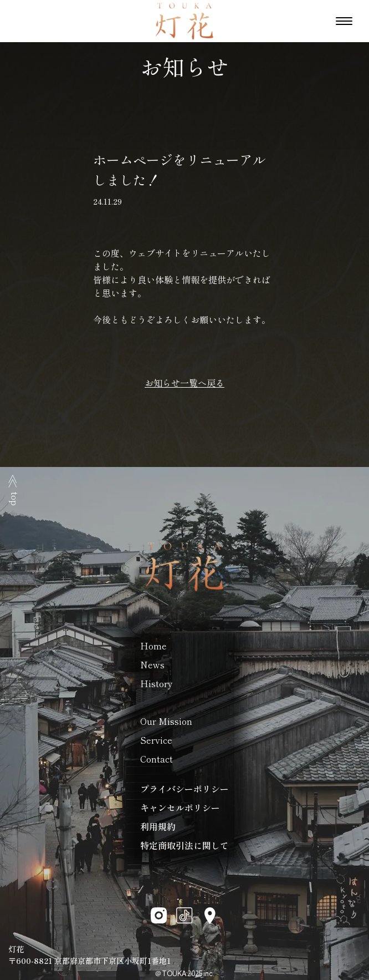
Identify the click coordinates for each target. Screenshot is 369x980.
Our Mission (166, 721)
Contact (157, 759)
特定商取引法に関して (184, 845)
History (157, 683)
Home (153, 646)
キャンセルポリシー (180, 808)
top (15, 490)
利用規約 (158, 826)
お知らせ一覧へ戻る (184, 383)
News (152, 664)
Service (156, 740)
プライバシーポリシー (184, 789)
